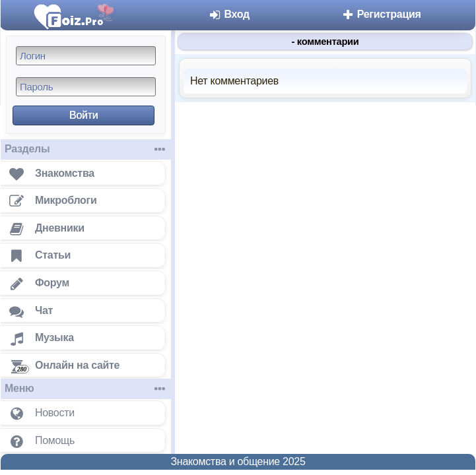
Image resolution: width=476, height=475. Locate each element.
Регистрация (381, 14)
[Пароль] (86, 87)
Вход (229, 14)
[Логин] (86, 56)
